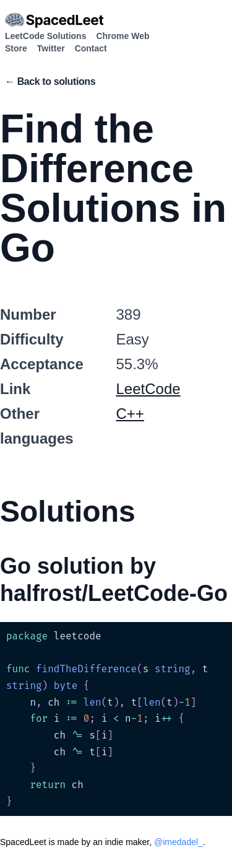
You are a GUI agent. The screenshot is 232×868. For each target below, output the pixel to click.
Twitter (51, 48)
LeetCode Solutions (45, 36)
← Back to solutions (50, 81)
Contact (91, 48)
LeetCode (148, 389)
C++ (130, 414)
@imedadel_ (178, 842)
